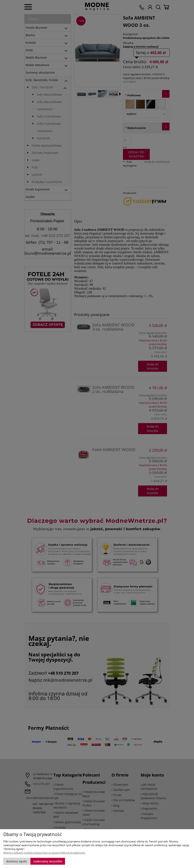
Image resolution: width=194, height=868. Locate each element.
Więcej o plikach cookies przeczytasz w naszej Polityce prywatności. (44, 853)
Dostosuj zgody (17, 861)
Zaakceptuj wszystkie (48, 861)
